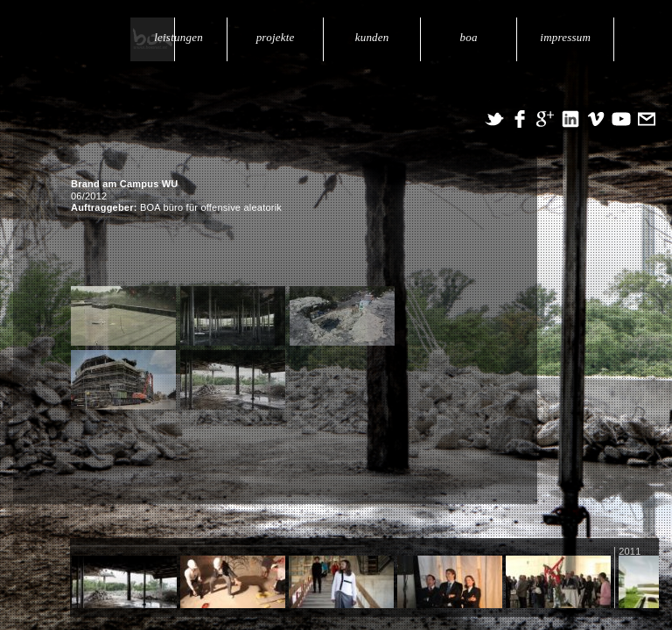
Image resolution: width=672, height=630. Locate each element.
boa (470, 37)
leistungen (182, 37)
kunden (374, 37)
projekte (278, 37)
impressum (566, 37)
